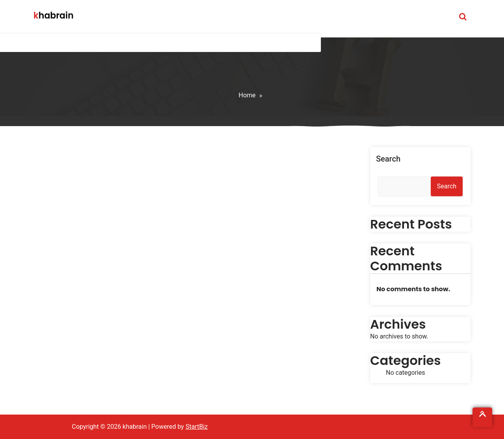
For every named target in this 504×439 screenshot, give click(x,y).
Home (247, 95)
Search (388, 159)
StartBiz (196, 427)
